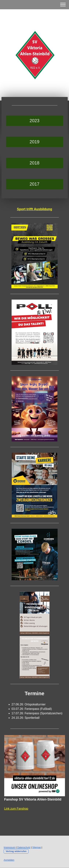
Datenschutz (24, 847)
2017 (34, 184)
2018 (34, 163)
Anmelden (9, 860)
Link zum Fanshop (16, 809)
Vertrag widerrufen (16, 851)
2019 (34, 142)
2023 (34, 121)
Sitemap (37, 847)
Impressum (9, 847)
